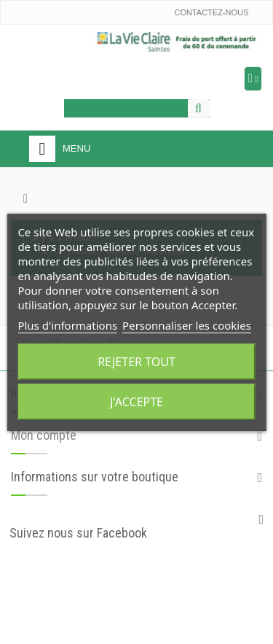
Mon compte (44, 435)
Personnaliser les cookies (187, 325)
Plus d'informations (67, 325)
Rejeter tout (136, 362)
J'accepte (136, 402)
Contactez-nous (211, 12)
